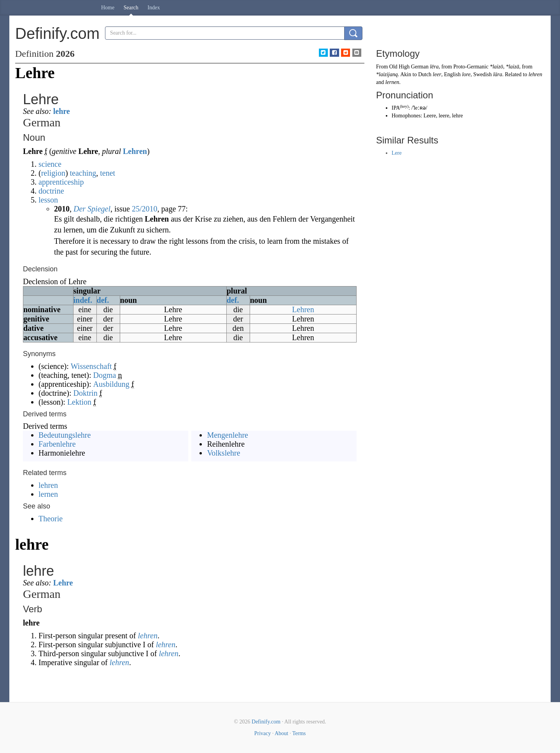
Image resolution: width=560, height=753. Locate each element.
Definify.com (266, 722)
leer (437, 74)
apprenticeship (61, 182)
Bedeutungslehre (65, 435)
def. (103, 300)
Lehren (135, 151)
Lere (397, 153)
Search (131, 8)
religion (53, 173)
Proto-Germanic (471, 67)
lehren (48, 485)
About (281, 733)
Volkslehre (223, 453)
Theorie (51, 519)
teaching (83, 173)
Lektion (79, 402)
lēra (434, 67)
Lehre (63, 583)
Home (108, 8)
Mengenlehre (227, 435)
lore (466, 74)
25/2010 (145, 209)
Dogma (105, 375)
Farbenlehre (57, 444)
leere (444, 116)
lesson (48, 200)
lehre (62, 111)
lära (498, 74)
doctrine (51, 191)
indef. (83, 300)
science (50, 164)
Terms (299, 733)
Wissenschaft (91, 366)
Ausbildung (111, 384)
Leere (430, 116)
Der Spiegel (92, 209)
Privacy (263, 733)
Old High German (409, 67)
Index (154, 8)
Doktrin (85, 393)
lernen (48, 494)
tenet (108, 173)
